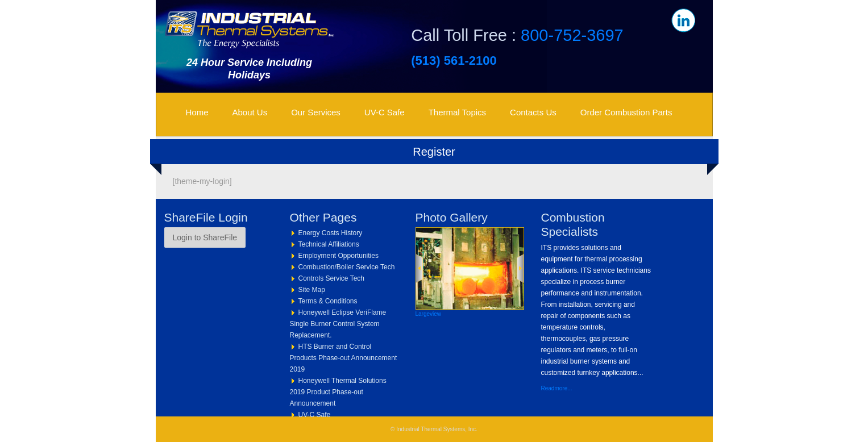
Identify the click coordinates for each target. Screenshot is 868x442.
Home (197, 112)
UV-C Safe (385, 112)
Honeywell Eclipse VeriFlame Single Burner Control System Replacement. (338, 324)
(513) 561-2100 (454, 61)
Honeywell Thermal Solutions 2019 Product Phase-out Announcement (338, 392)
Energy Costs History (331, 233)
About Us (250, 112)
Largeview (429, 314)
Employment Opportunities (339, 256)
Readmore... (557, 388)
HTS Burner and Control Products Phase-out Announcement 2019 (344, 358)
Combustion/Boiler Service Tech (347, 267)
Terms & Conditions (328, 301)
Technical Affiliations (329, 244)
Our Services (316, 112)
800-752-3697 (572, 35)
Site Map (312, 290)
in (683, 20)
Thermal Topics (457, 112)
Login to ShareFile (205, 237)
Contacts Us (533, 112)
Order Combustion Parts (626, 112)
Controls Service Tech (332, 278)
